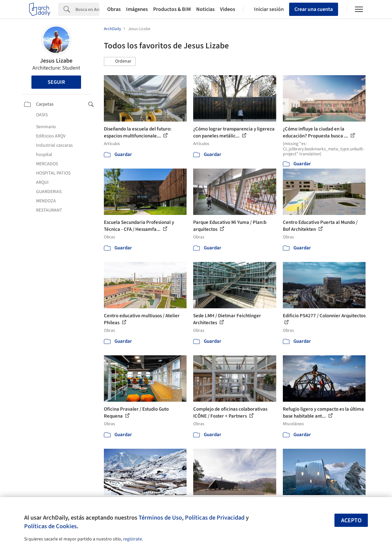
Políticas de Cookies (50, 526)
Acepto (351, 520)
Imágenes (137, 9)
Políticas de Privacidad (215, 518)
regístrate (132, 539)
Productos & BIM (172, 9)
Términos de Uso (160, 518)
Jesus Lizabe (56, 61)
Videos (228, 9)
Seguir (56, 82)
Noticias (205, 9)
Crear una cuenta (314, 9)
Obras (114, 9)
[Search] (87, 9)
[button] (120, 62)
